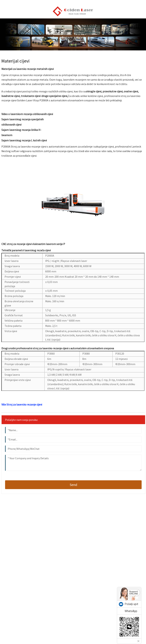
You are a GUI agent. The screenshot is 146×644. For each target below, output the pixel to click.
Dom (55, 37)
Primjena (67, 37)
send (73, 485)
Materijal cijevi (85, 37)
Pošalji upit (131, 604)
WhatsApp (131, 611)
